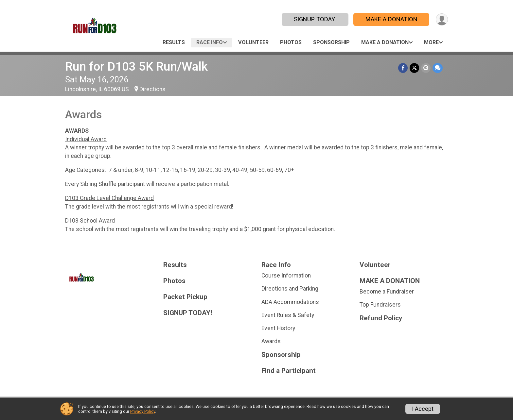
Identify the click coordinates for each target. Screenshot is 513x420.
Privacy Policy (143, 411)
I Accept (423, 409)
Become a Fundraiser (387, 292)
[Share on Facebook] (403, 68)
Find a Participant (289, 371)
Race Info (210, 42)
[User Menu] (442, 19)
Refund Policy (381, 318)
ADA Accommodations (290, 302)
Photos (291, 42)
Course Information (286, 276)
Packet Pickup (185, 297)
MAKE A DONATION (391, 19)
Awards (271, 341)
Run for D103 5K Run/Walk (136, 67)
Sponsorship (331, 42)
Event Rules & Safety (288, 315)
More (431, 42)
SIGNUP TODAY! (315, 19)
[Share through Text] (438, 68)
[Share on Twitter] (414, 68)
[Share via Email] (426, 68)
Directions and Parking (290, 289)
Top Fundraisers (380, 305)
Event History (278, 328)
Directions (152, 89)
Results (174, 42)
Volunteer (253, 42)
